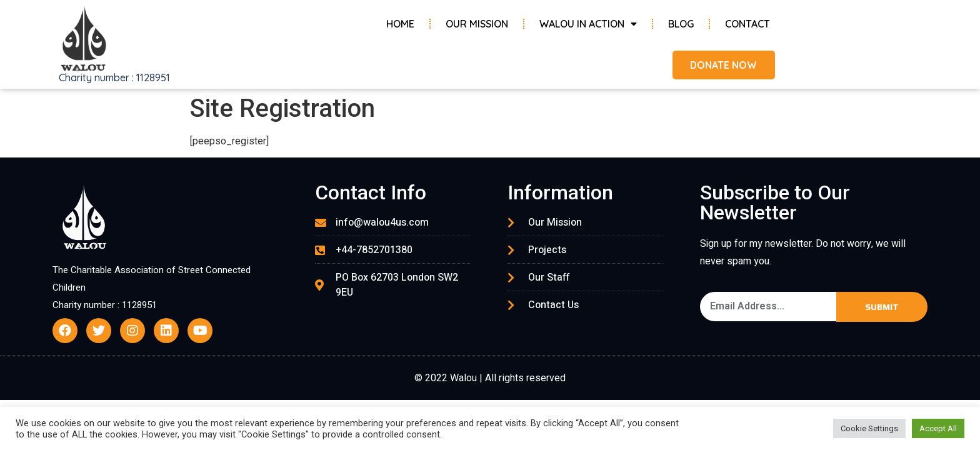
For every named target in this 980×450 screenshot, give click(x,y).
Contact (747, 24)
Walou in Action (588, 24)
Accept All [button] (938, 428)
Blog (681, 24)
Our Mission (477, 24)
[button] (722, 65)
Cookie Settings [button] (869, 428)
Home (400, 24)
